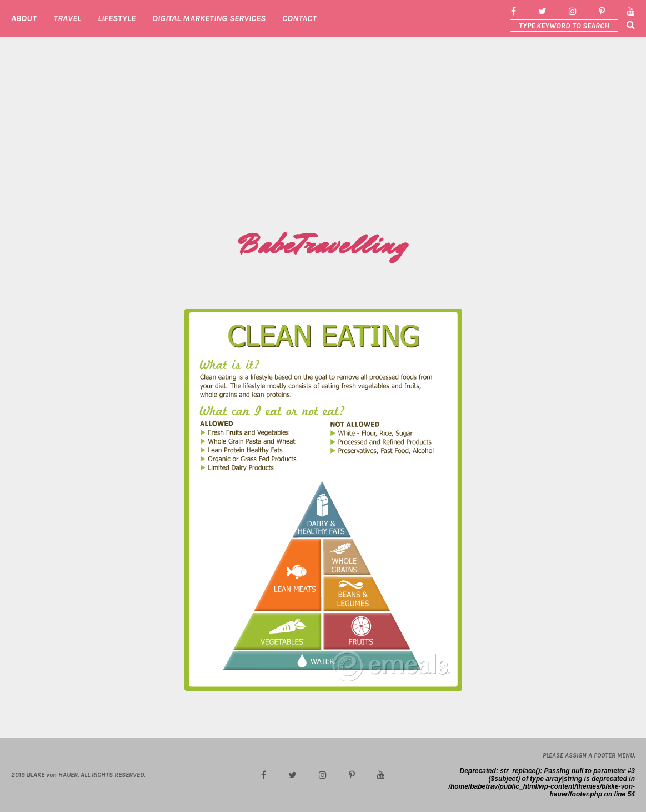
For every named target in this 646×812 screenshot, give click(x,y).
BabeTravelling (323, 245)
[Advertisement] (323, 142)
